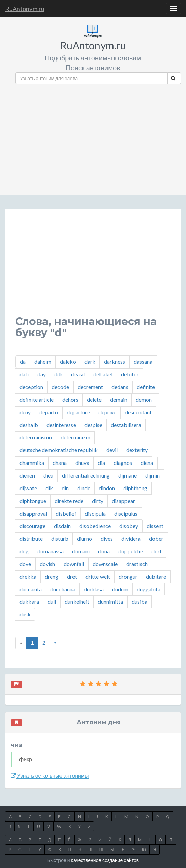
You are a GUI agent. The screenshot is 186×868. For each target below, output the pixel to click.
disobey (129, 526)
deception (31, 387)
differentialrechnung (86, 475)
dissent (155, 526)
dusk (25, 614)
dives (107, 538)
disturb (60, 538)
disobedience (95, 526)
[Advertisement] (98, 137)
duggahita (149, 589)
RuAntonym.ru (25, 9)
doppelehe (131, 551)
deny (25, 412)
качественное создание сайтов (105, 860)
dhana (60, 463)
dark (90, 361)
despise (93, 425)
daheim (43, 361)
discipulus (126, 513)
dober (156, 538)
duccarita (31, 589)
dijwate (28, 488)
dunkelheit (77, 601)
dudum (120, 589)
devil (112, 450)
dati (24, 374)
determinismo (36, 437)
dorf (157, 551)
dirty (98, 501)
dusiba (139, 601)
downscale (105, 564)
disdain (62, 526)
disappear (123, 501)
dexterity (137, 450)
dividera (131, 538)
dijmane (128, 475)
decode (60, 387)
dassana (143, 361)
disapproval (33, 513)
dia (101, 463)
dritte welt (98, 576)
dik (49, 488)
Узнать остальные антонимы (50, 776)
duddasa (94, 589)
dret (72, 576)
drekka (28, 576)
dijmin (152, 475)
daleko (68, 361)
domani (81, 551)
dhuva (82, 463)
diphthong (135, 488)
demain (119, 400)
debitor (130, 374)
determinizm (75, 437)
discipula (95, 513)
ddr (58, 374)
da (23, 361)
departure (78, 412)
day (42, 374)
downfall (74, 564)
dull (52, 601)
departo (49, 412)
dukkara (29, 601)
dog (24, 551)
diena (147, 463)
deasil (78, 374)
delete (94, 400)
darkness (115, 361)
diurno (84, 538)
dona (104, 551)
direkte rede (69, 501)
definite (146, 387)
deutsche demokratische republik (59, 450)
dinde (84, 488)
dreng (52, 576)
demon (144, 400)
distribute (31, 538)
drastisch (137, 564)
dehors (70, 400)
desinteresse (61, 425)
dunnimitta (110, 601)
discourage (32, 526)
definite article (37, 400)
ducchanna (63, 589)
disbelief (66, 513)
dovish (47, 564)
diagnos (123, 463)
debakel (103, 374)
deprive (107, 412)
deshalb (29, 425)
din (65, 488)
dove (25, 564)
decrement (90, 387)
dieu (48, 475)
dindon (107, 488)
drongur (128, 576)
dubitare (156, 576)
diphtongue (33, 501)
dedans (120, 387)
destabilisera (126, 425)
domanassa (50, 551)
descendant (138, 412)
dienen (27, 475)
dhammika (32, 463)
